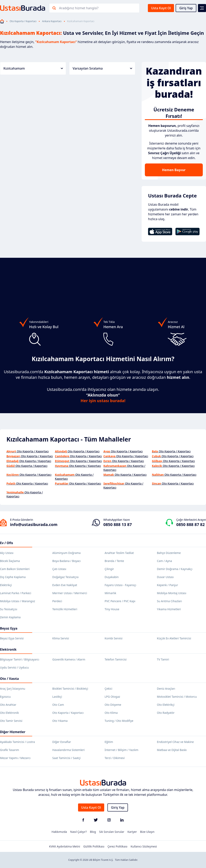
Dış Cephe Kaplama (13, 577)
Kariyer (132, 832)
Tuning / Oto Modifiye (119, 721)
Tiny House (112, 609)
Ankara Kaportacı (52, 21)
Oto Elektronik (9, 713)
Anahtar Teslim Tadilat (119, 553)
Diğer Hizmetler (13, 732)
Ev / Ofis (7, 543)
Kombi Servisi (114, 638)
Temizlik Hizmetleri (65, 609)
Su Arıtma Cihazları (169, 601)
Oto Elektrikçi (166, 705)
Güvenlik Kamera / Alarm (69, 659)
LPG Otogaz (112, 697)
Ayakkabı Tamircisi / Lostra (17, 742)
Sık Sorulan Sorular (112, 832)
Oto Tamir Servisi (11, 721)
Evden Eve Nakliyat (65, 585)
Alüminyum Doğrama (66, 553)
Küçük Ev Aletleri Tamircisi (174, 638)
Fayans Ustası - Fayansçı (120, 585)
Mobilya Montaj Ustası (172, 593)
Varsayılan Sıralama (102, 68)
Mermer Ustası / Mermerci (70, 593)
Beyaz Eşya (9, 628)
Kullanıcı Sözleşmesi (144, 846)
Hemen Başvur (174, 170)
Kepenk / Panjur (167, 585)
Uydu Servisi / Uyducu (14, 667)
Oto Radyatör (166, 713)
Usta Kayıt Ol (161, 8)
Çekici (108, 689)
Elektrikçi (6, 585)
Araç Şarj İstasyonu (13, 689)
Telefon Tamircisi (116, 659)
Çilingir (109, 569)
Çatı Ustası (59, 569)
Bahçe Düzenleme (169, 553)
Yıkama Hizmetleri (169, 609)
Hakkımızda (59, 832)
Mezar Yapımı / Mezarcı (15, 758)
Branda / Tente (114, 561)
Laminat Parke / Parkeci (16, 593)
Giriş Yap (186, 8)
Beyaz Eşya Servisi (12, 638)
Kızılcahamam (33, 68)
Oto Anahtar (8, 705)
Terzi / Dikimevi (115, 758)
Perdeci (57, 601)
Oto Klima (111, 713)
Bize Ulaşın (147, 832)
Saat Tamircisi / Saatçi (66, 758)
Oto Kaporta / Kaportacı (23, 21)
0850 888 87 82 (190, 524)
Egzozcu (5, 697)
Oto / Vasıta (9, 679)
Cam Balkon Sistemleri (15, 569)
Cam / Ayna (164, 561)
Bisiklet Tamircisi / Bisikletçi (70, 689)
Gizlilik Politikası (94, 846)
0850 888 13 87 (118, 524)
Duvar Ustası (165, 577)
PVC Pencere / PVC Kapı (120, 601)
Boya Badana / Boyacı (66, 561)
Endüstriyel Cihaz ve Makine (175, 742)
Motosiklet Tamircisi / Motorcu (177, 697)
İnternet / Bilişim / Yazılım (122, 750)
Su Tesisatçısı (9, 609)
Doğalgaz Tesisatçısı (65, 577)
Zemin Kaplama (10, 617)
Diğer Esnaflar (62, 742)
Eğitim (109, 742)
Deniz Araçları (166, 689)
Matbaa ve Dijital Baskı (172, 750)
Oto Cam (58, 705)
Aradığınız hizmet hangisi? (79, 8)
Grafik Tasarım (10, 750)
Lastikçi (57, 697)
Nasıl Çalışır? (78, 832)
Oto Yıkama (60, 721)
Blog (93, 832)
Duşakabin (112, 577)
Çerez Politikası (118, 846)
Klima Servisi (61, 638)
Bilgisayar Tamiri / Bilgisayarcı (20, 659)
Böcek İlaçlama (10, 561)
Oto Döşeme (113, 705)
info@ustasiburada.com (34, 524)
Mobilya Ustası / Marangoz (18, 601)
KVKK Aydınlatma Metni (65, 846)
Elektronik (8, 649)
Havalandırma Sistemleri (68, 750)
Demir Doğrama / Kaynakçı (175, 569)
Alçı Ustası (7, 553)
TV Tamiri (163, 659)
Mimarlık (110, 593)
